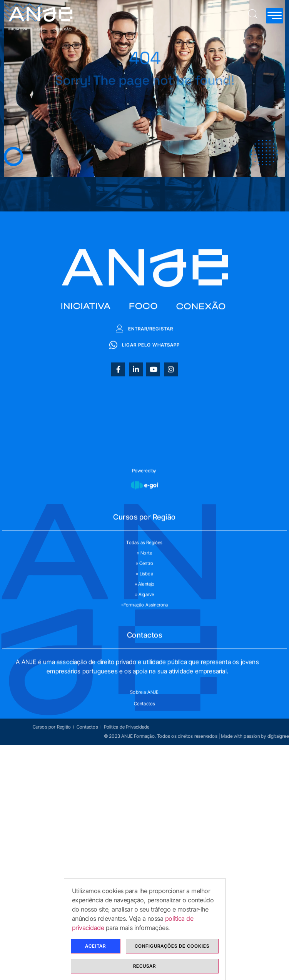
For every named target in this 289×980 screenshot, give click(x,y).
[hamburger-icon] (275, 16)
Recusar (144, 967)
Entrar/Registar (144, 395)
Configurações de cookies (172, 947)
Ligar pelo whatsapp (144, 412)
